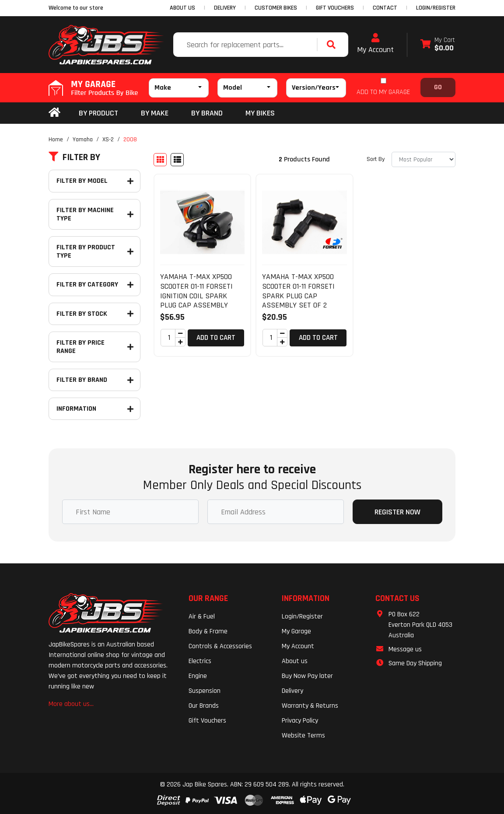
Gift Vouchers (207, 721)
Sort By (376, 159)
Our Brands (204, 706)
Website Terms (303, 735)
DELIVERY (225, 8)
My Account (375, 44)
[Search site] (333, 45)
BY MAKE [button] (155, 113)
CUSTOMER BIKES (276, 8)
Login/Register (436, 8)
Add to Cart (216, 338)
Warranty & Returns (310, 706)
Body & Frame (208, 631)
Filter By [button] (74, 157)
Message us (405, 649)
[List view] (177, 160)
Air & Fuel (202, 617)
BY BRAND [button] (207, 113)
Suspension (205, 691)
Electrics (200, 661)
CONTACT (385, 8)
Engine (198, 676)
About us (295, 661)
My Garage (296, 631)
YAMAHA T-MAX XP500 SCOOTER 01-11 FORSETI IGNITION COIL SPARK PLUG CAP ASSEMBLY (196, 291)
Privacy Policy (300, 721)
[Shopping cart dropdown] (438, 45)
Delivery (292, 691)
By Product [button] (98, 113)
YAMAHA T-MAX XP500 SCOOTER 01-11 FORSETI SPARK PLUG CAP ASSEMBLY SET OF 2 (298, 291)
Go (438, 87)
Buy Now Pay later (307, 676)
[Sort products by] (423, 159)
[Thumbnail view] (160, 160)
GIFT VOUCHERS (335, 8)
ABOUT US (182, 8)
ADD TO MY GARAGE (383, 92)
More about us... (71, 704)
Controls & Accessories (220, 646)
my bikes (260, 113)
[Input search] (246, 45)
